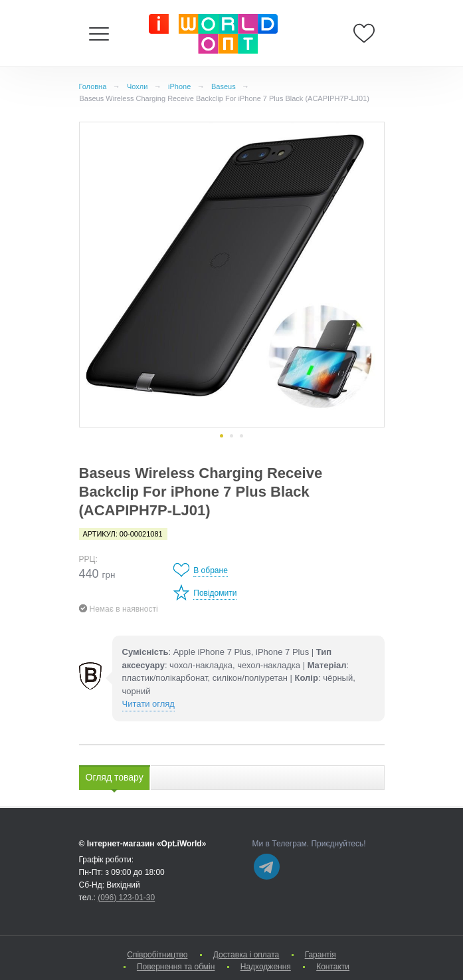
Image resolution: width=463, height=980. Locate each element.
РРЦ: (88, 559)
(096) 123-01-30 (126, 898)
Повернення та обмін (176, 967)
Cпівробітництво (157, 955)
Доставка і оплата (246, 955)
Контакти (333, 967)
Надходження (266, 967)
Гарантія (321, 955)
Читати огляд (148, 704)
